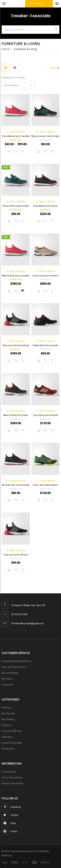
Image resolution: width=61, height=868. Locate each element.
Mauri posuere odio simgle (45, 136)
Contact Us (7, 685)
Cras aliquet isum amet (45, 206)
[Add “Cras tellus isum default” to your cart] (39, 430)
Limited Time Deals (12, 743)
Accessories (8, 749)
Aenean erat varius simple (16, 485)
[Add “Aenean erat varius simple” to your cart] (9, 500)
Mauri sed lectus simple (16, 415)
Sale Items (7, 737)
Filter (53, 68)
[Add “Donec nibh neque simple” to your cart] (9, 221)
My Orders (7, 679)
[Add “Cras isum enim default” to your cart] (9, 570)
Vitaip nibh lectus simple (45, 345)
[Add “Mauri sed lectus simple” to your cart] (9, 430)
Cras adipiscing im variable (16, 136)
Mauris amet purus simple (16, 276)
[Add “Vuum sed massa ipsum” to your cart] (39, 500)
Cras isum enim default (16, 555)
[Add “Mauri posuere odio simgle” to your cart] (39, 151)
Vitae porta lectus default (16, 345)
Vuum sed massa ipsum (45, 485)
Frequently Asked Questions (17, 661)
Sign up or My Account (14, 667)
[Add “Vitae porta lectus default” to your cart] (9, 361)
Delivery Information (12, 783)
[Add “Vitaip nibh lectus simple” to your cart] (39, 361)
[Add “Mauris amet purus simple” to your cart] (9, 291)
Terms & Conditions (12, 778)
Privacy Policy (9, 772)
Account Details (10, 673)
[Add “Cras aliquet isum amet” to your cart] (39, 221)
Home (6, 49)
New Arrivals (8, 714)
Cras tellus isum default (45, 415)
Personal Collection (12, 731)
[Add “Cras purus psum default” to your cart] (39, 291)
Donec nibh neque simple (16, 206)
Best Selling (8, 719)
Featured (6, 725)
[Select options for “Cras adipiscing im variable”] (9, 151)
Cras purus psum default (45, 276)
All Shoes (7, 708)
